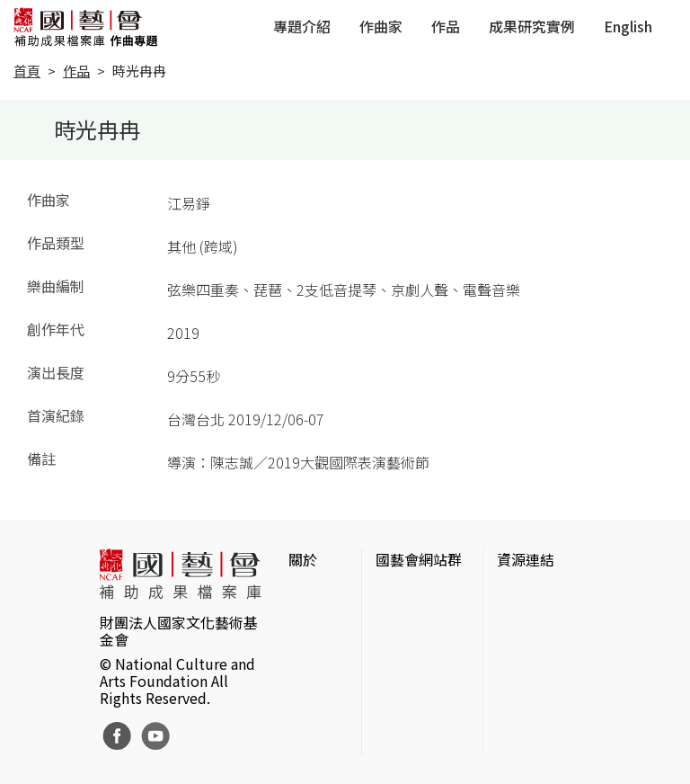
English (628, 26)
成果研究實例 (532, 26)
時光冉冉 (139, 71)
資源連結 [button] (526, 559)
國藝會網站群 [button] (419, 559)
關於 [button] (303, 559)
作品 (446, 26)
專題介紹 (302, 26)
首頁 (27, 71)
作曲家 (381, 26)
